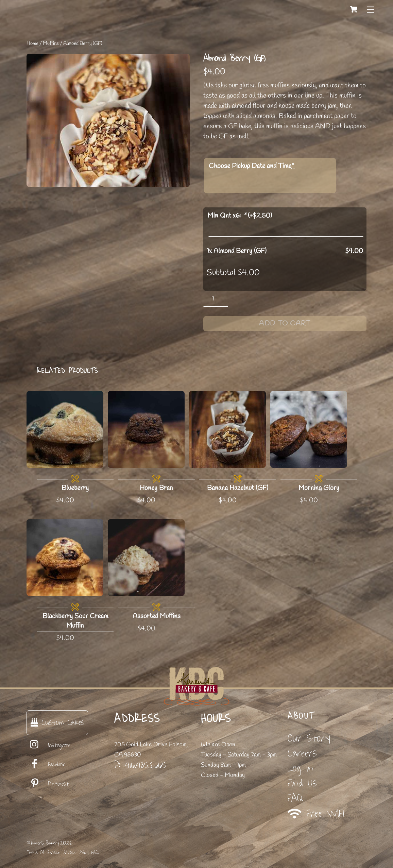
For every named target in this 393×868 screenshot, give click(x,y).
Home (32, 44)
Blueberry (75, 488)
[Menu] (371, 9)
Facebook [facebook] (46, 765)
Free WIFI (316, 813)
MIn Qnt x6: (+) (240, 216)
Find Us (302, 783)
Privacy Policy (75, 853)
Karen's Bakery (45, 843)
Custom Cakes (57, 722)
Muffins (51, 44)
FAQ (295, 798)
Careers (302, 753)
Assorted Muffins (157, 616)
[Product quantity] (216, 299)
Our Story (309, 738)
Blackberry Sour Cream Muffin (75, 621)
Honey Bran (156, 488)
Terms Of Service (43, 853)
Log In (301, 768)
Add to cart (285, 324)
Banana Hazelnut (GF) (238, 488)
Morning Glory (319, 488)
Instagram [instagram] (48, 745)
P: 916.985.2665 (140, 765)
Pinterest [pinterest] (48, 784)
